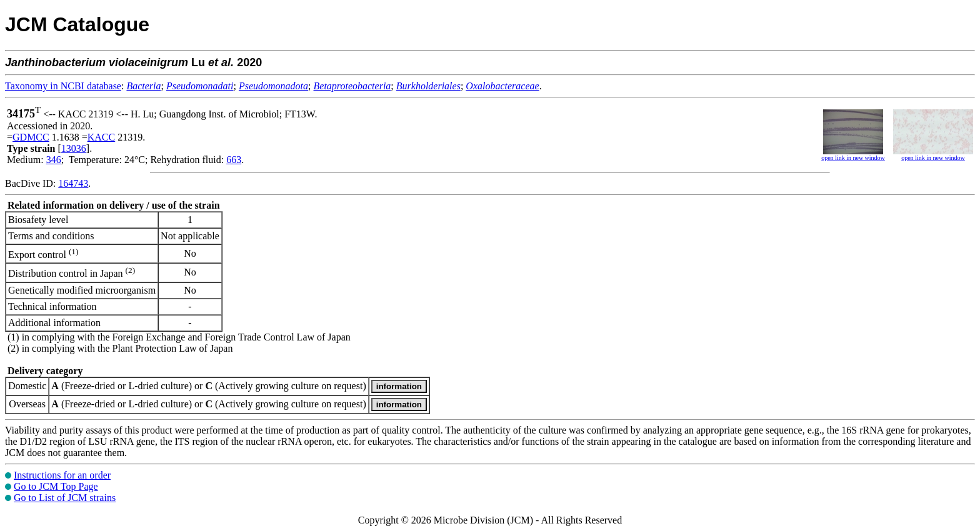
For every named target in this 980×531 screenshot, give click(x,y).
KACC (101, 137)
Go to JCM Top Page (56, 486)
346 (54, 160)
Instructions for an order (62, 475)
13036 (74, 148)
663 (234, 160)
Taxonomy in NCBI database (63, 86)
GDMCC (31, 137)
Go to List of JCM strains (65, 498)
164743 (73, 183)
